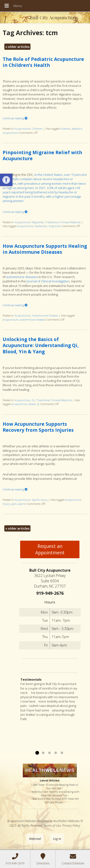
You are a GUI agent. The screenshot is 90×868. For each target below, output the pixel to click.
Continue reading (15, 118)
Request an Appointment (50, 549)
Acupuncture (22, 128)
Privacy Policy (71, 825)
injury (6, 504)
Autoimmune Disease (45, 315)
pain (14, 504)
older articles (17, 47)
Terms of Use (52, 825)
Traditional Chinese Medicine (63, 222)
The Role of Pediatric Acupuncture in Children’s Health (43, 62)
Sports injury (40, 500)
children (65, 128)
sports (22, 504)
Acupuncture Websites (22, 821)
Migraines (38, 222)
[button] (6, 180)
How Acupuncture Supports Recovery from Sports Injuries (38, 427)
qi (38, 404)
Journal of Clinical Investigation (48, 281)
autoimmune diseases (22, 277)
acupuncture (25, 226)
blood (32, 404)
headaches (41, 226)
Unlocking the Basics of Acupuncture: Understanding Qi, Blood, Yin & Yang (41, 345)
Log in (57, 839)
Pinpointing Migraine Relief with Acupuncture (42, 155)
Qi (33, 400)
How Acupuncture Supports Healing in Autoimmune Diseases (45, 249)
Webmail (35, 839)
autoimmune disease (32, 319)
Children (37, 128)
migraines (55, 226)
